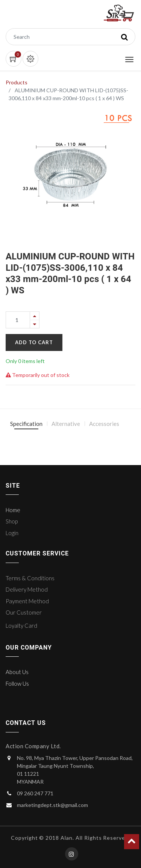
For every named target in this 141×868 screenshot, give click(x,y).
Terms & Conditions (30, 578)
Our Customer (24, 612)
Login (12, 533)
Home (13, 510)
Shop (12, 521)
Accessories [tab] (104, 424)
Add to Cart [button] (34, 342)
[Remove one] (35, 324)
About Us (17, 672)
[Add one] (35, 316)
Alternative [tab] (66, 424)
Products (17, 82)
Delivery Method (27, 589)
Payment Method (27, 601)
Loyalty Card (21, 625)
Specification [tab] (26, 424)
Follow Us (17, 683)
